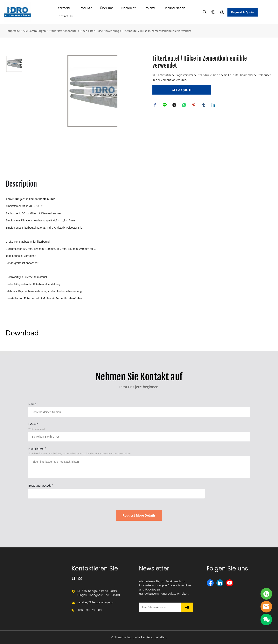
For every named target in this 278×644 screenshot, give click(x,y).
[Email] (160, 607)
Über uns (107, 8)
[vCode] (116, 494)
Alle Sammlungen (34, 31)
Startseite (64, 8)
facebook (155, 105)
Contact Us (65, 16)
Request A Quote (243, 12)
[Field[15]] (139, 412)
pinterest (194, 105)
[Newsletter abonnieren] (187, 607)
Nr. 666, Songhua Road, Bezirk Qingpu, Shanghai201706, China (99, 593)
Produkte (85, 8)
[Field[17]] (139, 437)
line (165, 105)
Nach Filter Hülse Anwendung (100, 31)
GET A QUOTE (182, 90)
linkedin (214, 105)
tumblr (204, 105)
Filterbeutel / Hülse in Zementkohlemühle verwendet (157, 31)
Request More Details (139, 515)
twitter (175, 105)
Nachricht (129, 8)
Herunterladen (174, 8)
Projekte (150, 8)
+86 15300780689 (90, 610)
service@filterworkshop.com (96, 602)
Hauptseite (13, 31)
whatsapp (184, 105)
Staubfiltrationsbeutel (63, 31)
